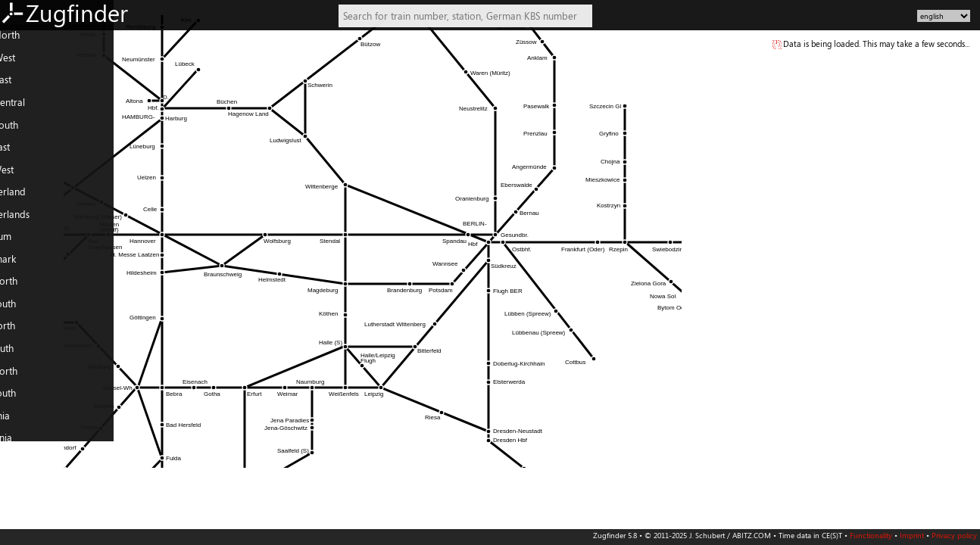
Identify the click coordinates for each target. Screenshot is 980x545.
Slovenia (23, 444)
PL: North (26, 376)
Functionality (871, 535)
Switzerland (30, 198)
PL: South (25, 399)
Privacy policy (954, 535)
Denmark (25, 264)
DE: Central (30, 108)
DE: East (23, 86)
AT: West (24, 175)
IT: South (24, 354)
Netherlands (32, 220)
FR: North (26, 287)
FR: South (25, 310)
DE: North (27, 41)
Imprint (912, 535)
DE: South (26, 130)
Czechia (22, 421)
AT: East (22, 153)
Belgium (23, 242)
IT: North (25, 332)
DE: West (25, 64)
